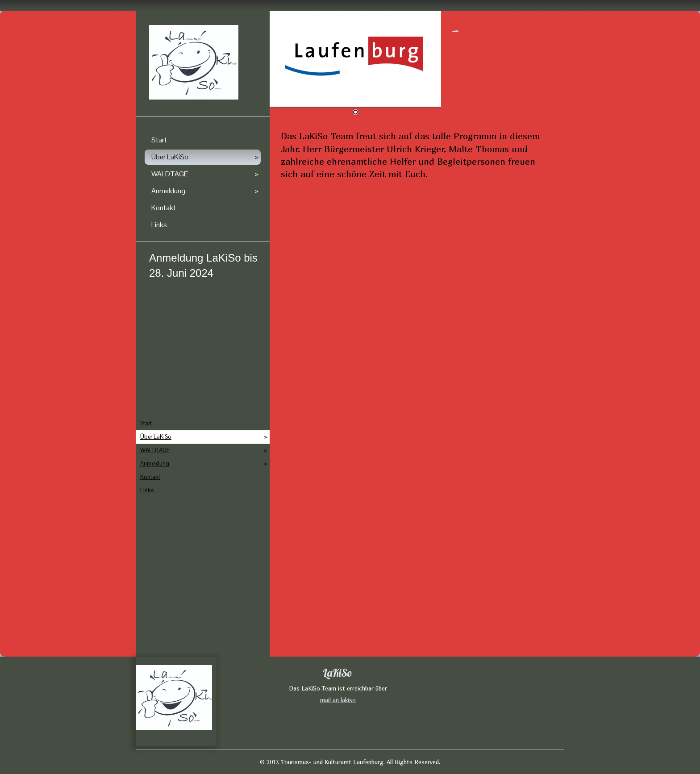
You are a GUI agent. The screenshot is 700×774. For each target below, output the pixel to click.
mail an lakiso (338, 700)
